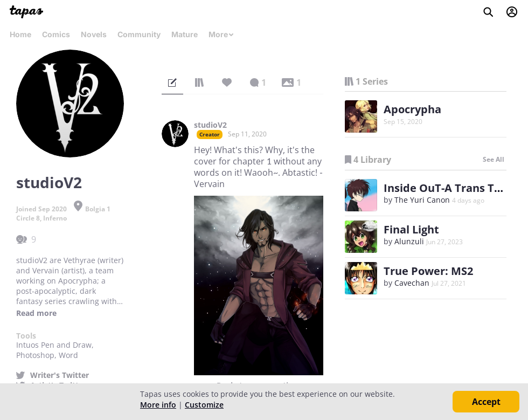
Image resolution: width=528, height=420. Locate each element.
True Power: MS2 (428, 271)
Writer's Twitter (60, 375)
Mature (185, 34)
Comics (56, 34)
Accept (486, 402)
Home (20, 34)
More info (158, 405)
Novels (94, 34)
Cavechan (412, 283)
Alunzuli (409, 241)
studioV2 (210, 125)
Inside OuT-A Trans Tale (447, 188)
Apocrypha (412, 109)
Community (139, 34)
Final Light (411, 229)
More (221, 34)
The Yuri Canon (422, 200)
